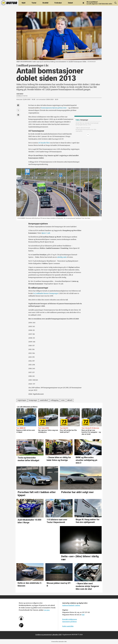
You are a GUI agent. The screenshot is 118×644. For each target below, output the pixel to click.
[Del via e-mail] (18, 115)
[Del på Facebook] (18, 105)
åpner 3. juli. (46, 233)
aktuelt (70, 400)
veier (63, 400)
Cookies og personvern (43, 635)
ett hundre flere (44, 143)
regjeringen (22, 400)
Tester (34, 3)
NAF (83, 615)
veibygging (55, 400)
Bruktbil (45, 3)
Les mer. (47, 610)
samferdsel (44, 400)
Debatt (70, 3)
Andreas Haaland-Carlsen (71, 605)
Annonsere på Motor (69, 622)
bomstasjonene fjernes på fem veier (54, 108)
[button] (98, 422)
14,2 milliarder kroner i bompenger (46, 293)
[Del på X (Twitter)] (18, 110)
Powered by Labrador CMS (59, 642)
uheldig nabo (62, 257)
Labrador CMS (57, 635)
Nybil (24, 3)
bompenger (33, 400)
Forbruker (58, 3)
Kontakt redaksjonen (70, 619)
